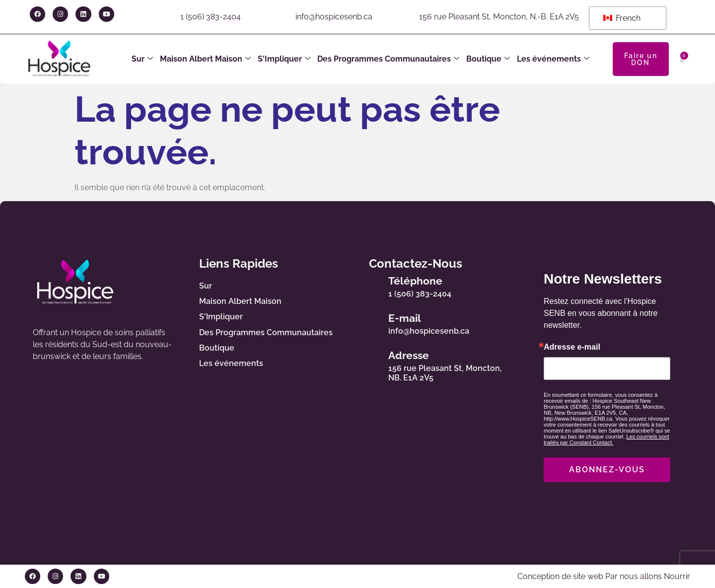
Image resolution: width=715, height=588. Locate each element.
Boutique (488, 59)
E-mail (405, 318)
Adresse (409, 355)
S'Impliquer (284, 59)
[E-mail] (370, 322)
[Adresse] (370, 364)
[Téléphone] (370, 285)
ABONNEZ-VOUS (607, 470)
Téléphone (415, 281)
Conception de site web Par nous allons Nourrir (604, 576)
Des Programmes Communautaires (388, 59)
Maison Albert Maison (205, 59)
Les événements (553, 59)
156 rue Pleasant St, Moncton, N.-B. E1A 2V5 (499, 17)
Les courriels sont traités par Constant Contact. (607, 440)
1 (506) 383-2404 (211, 17)
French (622, 18)
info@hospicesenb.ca (334, 17)
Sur (142, 59)
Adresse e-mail (572, 347)
